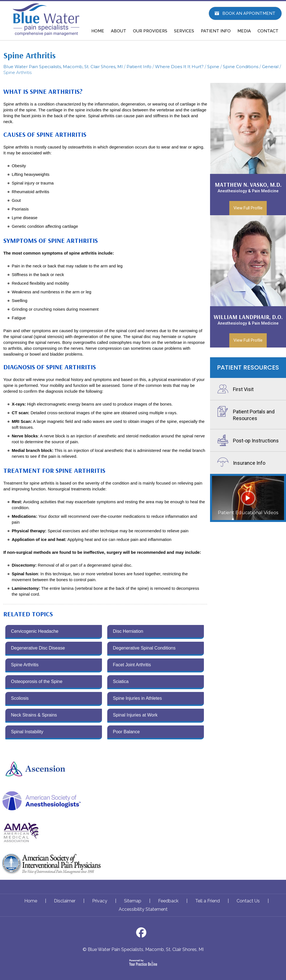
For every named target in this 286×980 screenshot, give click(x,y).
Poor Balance (126, 732)
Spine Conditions (241, 67)
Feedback (168, 901)
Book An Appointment (249, 13)
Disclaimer (65, 901)
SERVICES (184, 31)
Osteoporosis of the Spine (37, 681)
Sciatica (121, 681)
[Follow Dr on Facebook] (143, 934)
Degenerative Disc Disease (38, 648)
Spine (213, 67)
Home (31, 901)
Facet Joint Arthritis (132, 665)
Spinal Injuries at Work (135, 715)
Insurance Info (249, 463)
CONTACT (268, 31)
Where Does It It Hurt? (179, 67)
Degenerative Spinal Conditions (144, 648)
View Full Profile (248, 208)
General (270, 67)
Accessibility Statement (143, 909)
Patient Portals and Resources (254, 415)
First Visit (243, 389)
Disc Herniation (128, 631)
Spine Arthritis (25, 665)
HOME (98, 31)
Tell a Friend (208, 901)
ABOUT (119, 31)
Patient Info (139, 67)
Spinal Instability (27, 732)
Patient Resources (248, 367)
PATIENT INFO (216, 31)
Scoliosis (20, 698)
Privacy (100, 901)
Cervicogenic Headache (35, 631)
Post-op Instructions (256, 441)
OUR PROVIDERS (150, 31)
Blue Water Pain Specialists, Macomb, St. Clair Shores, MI (63, 67)
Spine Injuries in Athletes (137, 698)
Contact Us (248, 901)
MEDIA (244, 31)
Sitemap (133, 901)
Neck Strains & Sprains (34, 715)
